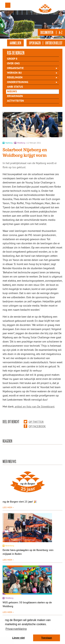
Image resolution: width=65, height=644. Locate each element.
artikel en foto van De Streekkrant (35, 406)
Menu (8, 5)
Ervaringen (15, 96)
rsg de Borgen (16, 53)
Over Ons (13, 64)
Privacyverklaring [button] (16, 629)
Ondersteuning (18, 82)
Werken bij (14, 73)
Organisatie (15, 68)
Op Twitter (34, 422)
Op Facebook (35, 426)
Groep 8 (12, 59)
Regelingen (15, 78)
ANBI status (15, 87)
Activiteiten (16, 101)
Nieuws (12, 92)
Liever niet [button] (18, 638)
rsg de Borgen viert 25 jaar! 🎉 (20, 502)
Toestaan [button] (47, 638)
